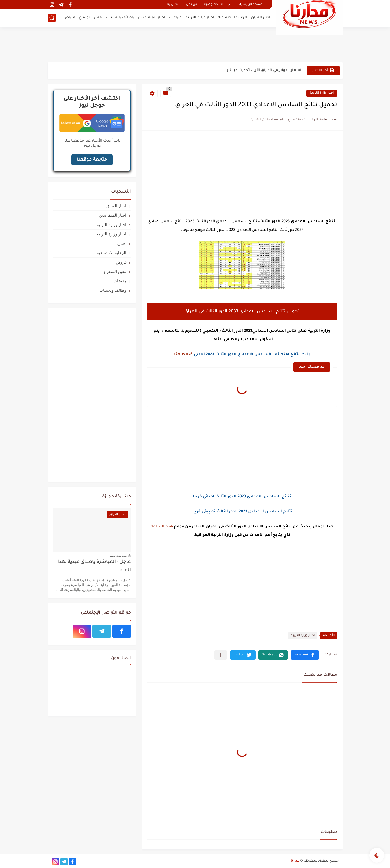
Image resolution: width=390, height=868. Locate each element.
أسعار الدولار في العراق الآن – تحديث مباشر (264, 70)
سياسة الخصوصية (218, 5)
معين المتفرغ (90, 18)
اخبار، (122, 243)
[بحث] (52, 18)
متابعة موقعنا (92, 160)
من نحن (192, 5)
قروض (69, 18)
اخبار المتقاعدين (151, 18)
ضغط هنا (183, 355)
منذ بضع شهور (117, 556)
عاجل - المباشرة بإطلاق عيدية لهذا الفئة (94, 566)
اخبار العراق (261, 18)
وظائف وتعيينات (120, 18)
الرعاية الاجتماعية (232, 18)
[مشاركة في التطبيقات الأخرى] (221, 655)
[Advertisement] (195, 44)
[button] (305, 655)
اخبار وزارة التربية (200, 18)
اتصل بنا (173, 5)
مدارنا (295, 861)
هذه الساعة (162, 527)
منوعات (175, 18)
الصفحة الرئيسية (252, 5)
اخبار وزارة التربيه (112, 234)
